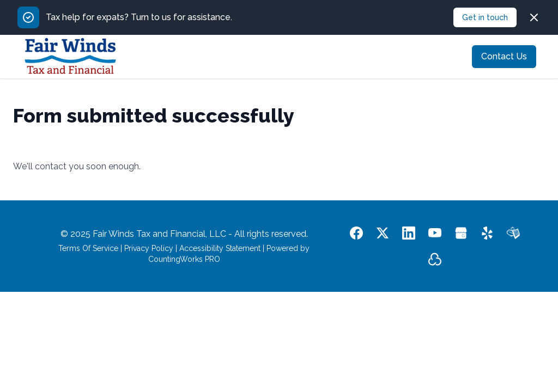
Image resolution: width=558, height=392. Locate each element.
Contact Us (504, 56)
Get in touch (485, 17)
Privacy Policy (149, 248)
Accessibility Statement (220, 248)
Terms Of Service (88, 248)
